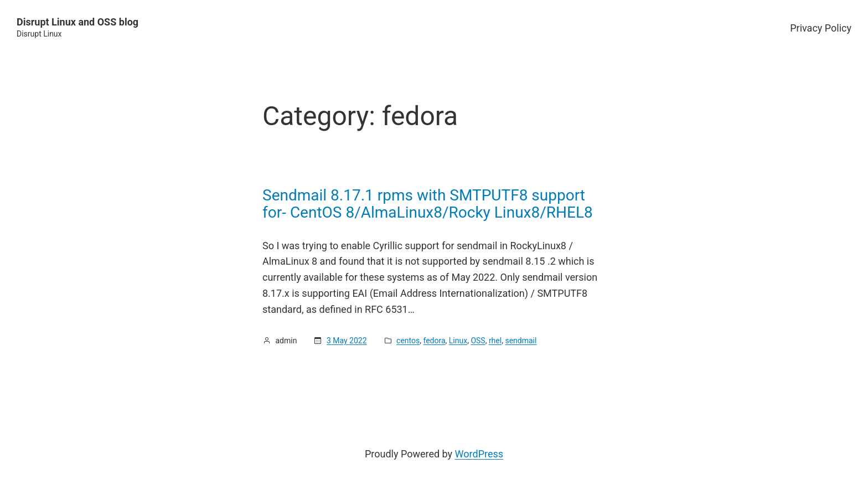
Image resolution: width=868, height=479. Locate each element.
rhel (495, 341)
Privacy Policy (821, 28)
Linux (458, 341)
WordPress (479, 454)
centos (408, 341)
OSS (478, 341)
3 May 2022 (347, 341)
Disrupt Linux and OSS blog (77, 22)
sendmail (521, 341)
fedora (434, 341)
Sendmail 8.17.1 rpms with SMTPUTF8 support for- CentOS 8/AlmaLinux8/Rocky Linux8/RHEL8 (428, 204)
